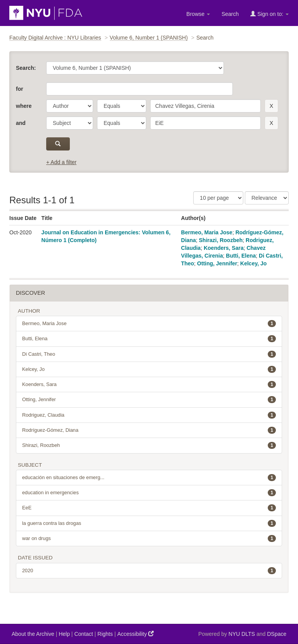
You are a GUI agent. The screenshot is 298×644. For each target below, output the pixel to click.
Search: (26, 68)
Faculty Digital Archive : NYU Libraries (55, 38)
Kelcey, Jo (253, 263)
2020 (149, 571)
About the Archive (33, 634)
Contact (83, 634)
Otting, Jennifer (217, 263)
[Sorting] (267, 198)
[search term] (205, 106)
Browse (198, 14)
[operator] (122, 106)
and (21, 123)
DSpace (277, 634)
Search (230, 14)
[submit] (58, 144)
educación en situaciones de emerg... (149, 478)
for (20, 89)
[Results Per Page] (218, 198)
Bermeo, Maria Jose (207, 232)
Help (64, 634)
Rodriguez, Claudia (149, 415)
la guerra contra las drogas (149, 523)
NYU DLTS (242, 634)
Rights (105, 634)
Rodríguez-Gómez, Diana (149, 430)
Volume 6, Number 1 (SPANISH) (149, 38)
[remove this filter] (271, 106)
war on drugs (149, 538)
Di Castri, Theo (149, 354)
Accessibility (135, 634)
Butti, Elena (241, 256)
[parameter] (70, 106)
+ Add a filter (61, 162)
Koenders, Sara (224, 248)
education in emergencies (149, 493)
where (24, 106)
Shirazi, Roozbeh (221, 240)
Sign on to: (269, 14)
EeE (149, 508)
